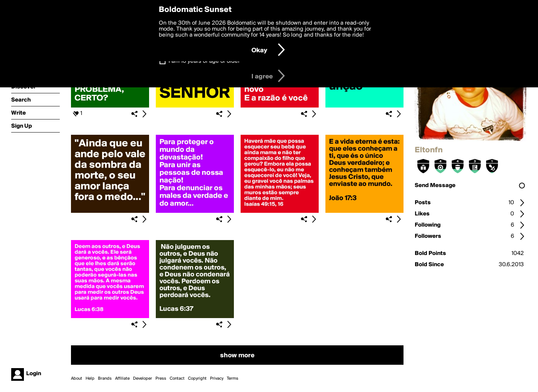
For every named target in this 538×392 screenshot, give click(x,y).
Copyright (197, 379)
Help (90, 379)
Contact (177, 379)
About (77, 379)
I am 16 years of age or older (204, 61)
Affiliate (122, 379)
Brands (105, 379)
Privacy (217, 379)
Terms (233, 379)
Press (161, 379)
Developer (143, 379)
